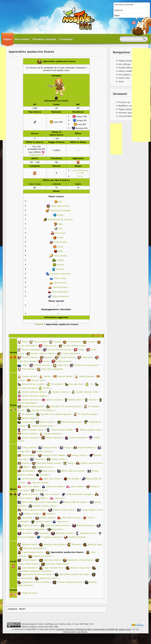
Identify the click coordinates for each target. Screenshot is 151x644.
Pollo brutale (28, 369)
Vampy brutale (50, 448)
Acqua (60, 215)
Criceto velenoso (70, 354)
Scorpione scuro (88, 533)
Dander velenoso (61, 392)
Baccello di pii (76, 384)
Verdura (60, 260)
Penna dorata (60, 256)
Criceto (91, 342)
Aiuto (121, 82)
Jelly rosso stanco (52, 479)
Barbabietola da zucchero (60, 219)
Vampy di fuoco (80, 455)
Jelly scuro (62, 522)
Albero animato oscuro (33, 430)
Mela (60, 251)
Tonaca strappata (30, 438)
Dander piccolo (29, 376)
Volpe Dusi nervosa (27, 361)
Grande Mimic (29, 471)
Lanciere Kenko (25, 578)
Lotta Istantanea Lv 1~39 (80, 172)
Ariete (46, 361)
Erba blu (60, 269)
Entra (117, 16)
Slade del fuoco (30, 593)
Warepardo (27, 518)
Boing (70, 463)
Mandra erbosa (48, 422)
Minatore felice (29, 544)
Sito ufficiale (124, 64)
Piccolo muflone (30, 357)
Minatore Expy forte (80, 568)
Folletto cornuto (32, 514)
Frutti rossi (60, 233)
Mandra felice (75, 400)
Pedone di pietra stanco (45, 506)
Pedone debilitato (86, 448)
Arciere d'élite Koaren (28, 564)
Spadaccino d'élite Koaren (80, 560)
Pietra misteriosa (60, 296)
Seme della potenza (60, 206)
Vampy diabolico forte (92, 510)
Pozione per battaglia (60, 210)
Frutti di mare (60, 242)
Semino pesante (54, 400)
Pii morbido (57, 384)
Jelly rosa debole (40, 483)
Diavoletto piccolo (85, 525)
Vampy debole (29, 448)
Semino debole (65, 376)
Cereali (60, 265)
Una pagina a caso (127, 75)
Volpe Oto (62, 365)
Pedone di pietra (30, 525)
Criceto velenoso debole (43, 354)
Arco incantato (52, 494)
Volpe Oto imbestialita (52, 369)
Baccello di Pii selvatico (43, 410)
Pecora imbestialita (31, 350)
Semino (21, 380)
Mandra (93, 400)
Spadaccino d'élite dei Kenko (36, 582)
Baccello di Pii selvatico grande (56, 414)
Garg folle (44, 533)
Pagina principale (127, 61)
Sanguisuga (28, 422)
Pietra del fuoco (60, 287)
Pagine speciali (126, 109)
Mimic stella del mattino (73, 471)
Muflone (49, 357)
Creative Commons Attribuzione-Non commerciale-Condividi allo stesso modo (94, 629)
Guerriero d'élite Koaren (57, 564)
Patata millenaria (54, 438)
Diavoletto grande (64, 533)
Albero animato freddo (62, 430)
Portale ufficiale (126, 68)
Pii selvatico (28, 414)
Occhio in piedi (43, 522)
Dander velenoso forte (87, 392)
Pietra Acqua (60, 278)
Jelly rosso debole (31, 487)
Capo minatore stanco (33, 552)
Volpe (81, 350)
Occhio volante (29, 479)
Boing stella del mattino (76, 502)
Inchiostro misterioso (60, 274)
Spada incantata (30, 494)
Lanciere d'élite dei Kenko (70, 582)
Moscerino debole (26, 537)
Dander (47, 376)
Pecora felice (40, 342)
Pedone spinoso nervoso (34, 510)
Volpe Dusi (87, 357)
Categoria (13, 609)
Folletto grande (47, 518)
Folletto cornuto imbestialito (31, 529)
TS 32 (80, 176)
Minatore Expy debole (54, 544)
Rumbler (44, 475)
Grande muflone (67, 357)
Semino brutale (29, 434)
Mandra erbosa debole (33, 406)
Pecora (57, 342)
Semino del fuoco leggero (34, 396)
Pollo (24, 342)
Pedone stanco (59, 459)
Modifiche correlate (128, 106)
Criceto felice (74, 342)
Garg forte (57, 529)
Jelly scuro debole (55, 487)
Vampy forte (23, 452)
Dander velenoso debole (34, 392)
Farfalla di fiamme (77, 537)
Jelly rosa (59, 498)
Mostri (40, 324)
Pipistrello (39, 459)
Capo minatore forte (53, 568)
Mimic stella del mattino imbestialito (40, 502)
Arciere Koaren (29, 560)
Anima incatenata (78, 438)
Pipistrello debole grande (49, 463)
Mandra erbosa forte (72, 422)
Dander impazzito (52, 434)
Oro (60, 201)
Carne (60, 247)
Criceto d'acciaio (42, 365)
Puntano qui (124, 102)
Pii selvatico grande (88, 414)
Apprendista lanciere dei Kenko (37, 574)
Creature (51, 336)
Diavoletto (27, 533)
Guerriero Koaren (52, 560)
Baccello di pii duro (27, 388)
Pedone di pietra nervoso (57, 525)
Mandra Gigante (30, 418)
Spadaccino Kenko (49, 578)
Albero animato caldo (90, 430)
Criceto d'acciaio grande (86, 365)
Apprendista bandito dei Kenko (74, 574)
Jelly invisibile (77, 487)
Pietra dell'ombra (60, 292)
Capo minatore (29, 568)
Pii (91, 384)
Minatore (76, 544)
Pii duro (47, 388)
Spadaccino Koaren (42, 556)
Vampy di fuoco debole (54, 455)
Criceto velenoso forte (74, 346)
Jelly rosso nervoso (71, 518)
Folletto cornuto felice (64, 510)
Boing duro (41, 490)
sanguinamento (36, 155)
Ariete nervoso (63, 361)
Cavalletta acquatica (52, 537)
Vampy (67, 448)
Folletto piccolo (44, 452)
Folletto (44, 498)
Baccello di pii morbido (33, 384)
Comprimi (98, 336)
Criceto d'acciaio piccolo (59, 350)
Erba (60, 224)
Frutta (60, 238)
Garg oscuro (49, 471)
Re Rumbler (74, 479)
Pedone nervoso (45, 467)
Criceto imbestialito (27, 346)
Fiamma (50, 514)
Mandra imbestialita (27, 403)
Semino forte (38, 380)
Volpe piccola (50, 346)
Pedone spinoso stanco (92, 463)
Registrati (119, 10)
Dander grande (86, 376)
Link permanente (127, 116)
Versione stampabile (128, 113)
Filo (60, 228)
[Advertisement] (141, 95)
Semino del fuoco (31, 400)
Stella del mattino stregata (79, 494)
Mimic (27, 467)
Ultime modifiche (127, 71)
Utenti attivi (124, 78)
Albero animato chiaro (43, 426)
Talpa (25, 365)
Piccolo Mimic (29, 455)
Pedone (26, 463)
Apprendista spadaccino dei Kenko (34, 571)
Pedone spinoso (25, 498)
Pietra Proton (60, 283)
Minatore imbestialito (34, 548)
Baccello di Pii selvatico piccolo (66, 406)
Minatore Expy (95, 544)
